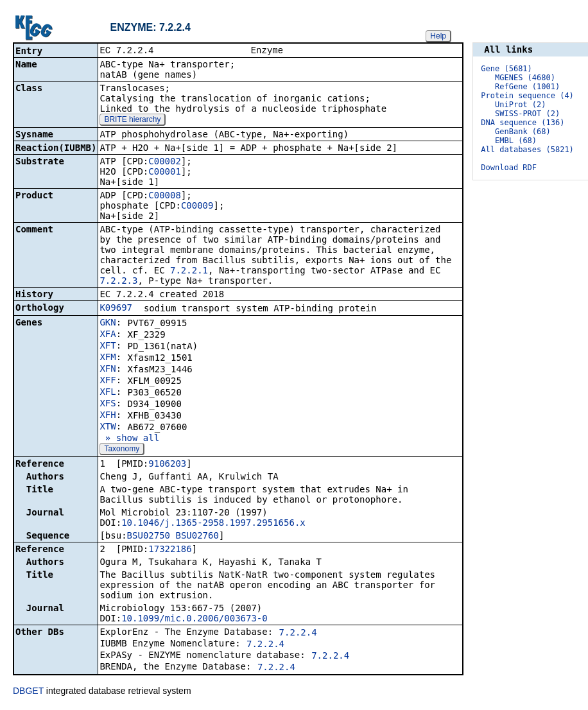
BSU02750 (149, 537)
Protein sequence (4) (527, 96)
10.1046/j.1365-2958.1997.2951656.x (213, 524)
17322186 (170, 550)
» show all (129, 439)
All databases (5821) (527, 150)
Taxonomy (122, 450)
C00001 (165, 173)
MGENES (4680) (525, 78)
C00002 (165, 162)
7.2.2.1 (189, 272)
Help (438, 36)
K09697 (116, 309)
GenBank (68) (523, 132)
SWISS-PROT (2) (527, 114)
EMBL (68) (516, 141)
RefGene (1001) (527, 87)
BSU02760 (197, 537)
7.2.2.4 (298, 634)
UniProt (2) (520, 105)
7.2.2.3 (118, 282)
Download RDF (509, 168)
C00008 (165, 196)
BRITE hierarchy (132, 121)
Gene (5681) (506, 69)
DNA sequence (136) (523, 123)
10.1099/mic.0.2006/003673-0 (195, 619)
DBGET (28, 692)
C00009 (197, 207)
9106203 (167, 465)
